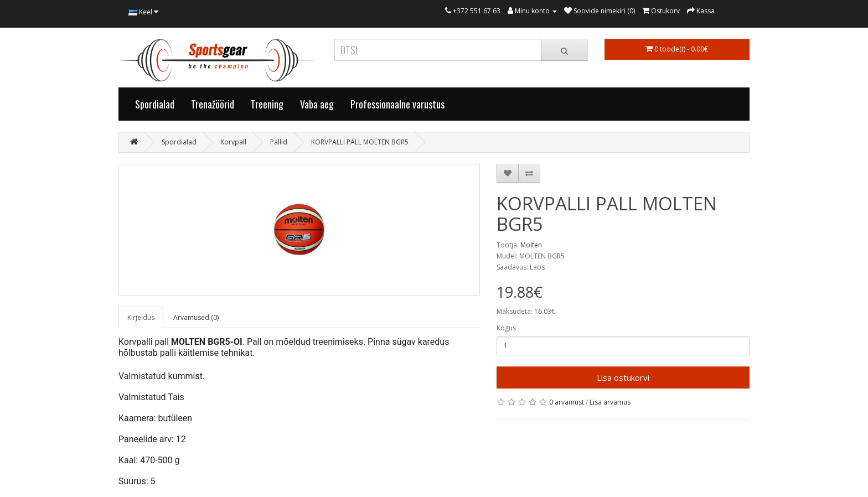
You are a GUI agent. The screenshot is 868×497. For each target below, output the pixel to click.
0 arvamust (567, 402)
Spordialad (155, 104)
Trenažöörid (213, 104)
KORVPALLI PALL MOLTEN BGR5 (360, 142)
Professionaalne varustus (397, 104)
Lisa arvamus (610, 402)
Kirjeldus (141, 317)
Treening (267, 104)
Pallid (279, 142)
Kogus (506, 328)
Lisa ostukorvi (623, 377)
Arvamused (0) (196, 317)
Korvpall (233, 142)
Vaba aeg (317, 104)
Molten (531, 245)
